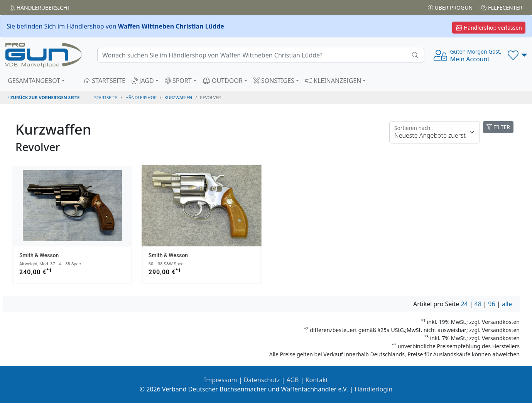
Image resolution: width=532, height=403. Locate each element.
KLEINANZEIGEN (333, 81)
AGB (293, 380)
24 (464, 304)
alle (507, 304)
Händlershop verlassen (489, 28)
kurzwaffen (178, 97)
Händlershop (141, 97)
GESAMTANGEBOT (34, 81)
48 (478, 304)
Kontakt (317, 380)
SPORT (178, 81)
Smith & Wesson (39, 255)
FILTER (498, 127)
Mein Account (476, 56)
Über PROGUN (450, 8)
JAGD (143, 81)
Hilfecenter (502, 8)
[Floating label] (435, 132)
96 (491, 304)
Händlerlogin (373, 389)
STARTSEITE (104, 81)
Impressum (221, 380)
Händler (40, 8)
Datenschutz (262, 380)
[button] (518, 55)
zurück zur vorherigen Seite (44, 97)
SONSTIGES (274, 81)
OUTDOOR (223, 81)
